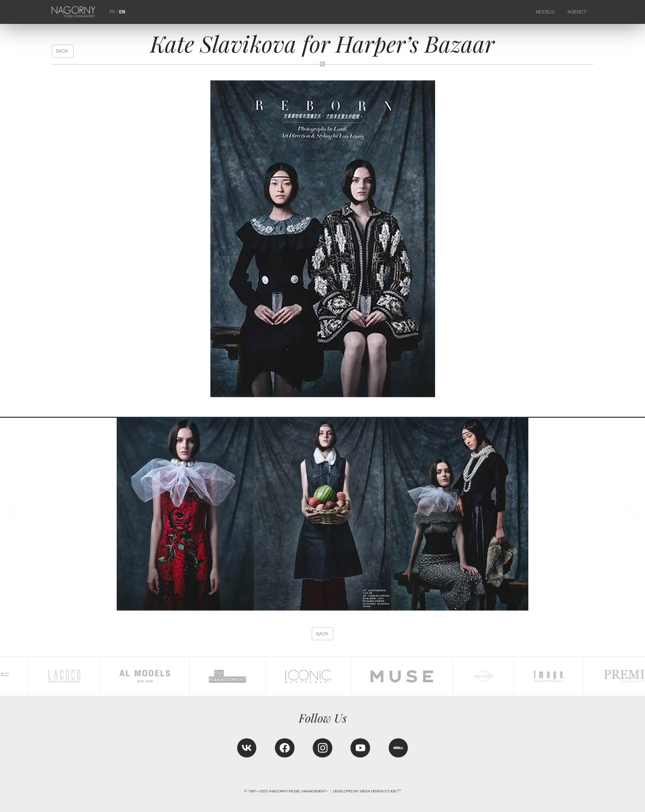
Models (545, 12)
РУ (112, 12)
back (62, 51)
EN (122, 12)
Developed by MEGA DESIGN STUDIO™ (367, 791)
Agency (577, 12)
